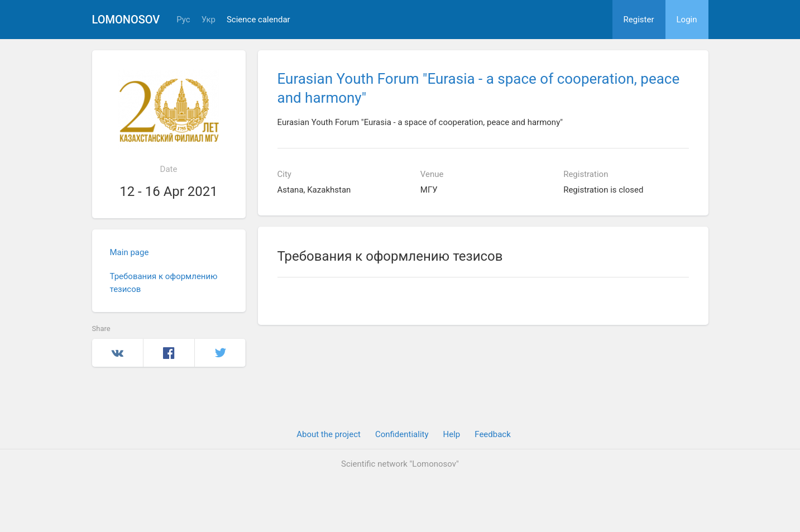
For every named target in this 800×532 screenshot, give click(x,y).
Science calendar (258, 20)
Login (687, 20)
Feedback (493, 434)
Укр (209, 20)
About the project (329, 434)
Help (452, 434)
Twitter (220, 353)
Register (639, 20)
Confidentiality (402, 434)
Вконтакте (118, 353)
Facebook (169, 353)
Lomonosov (126, 20)
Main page (130, 252)
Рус (183, 20)
